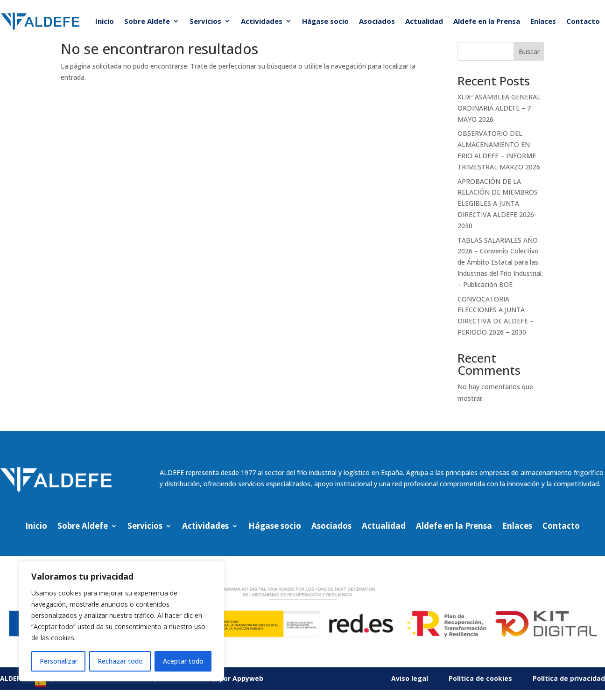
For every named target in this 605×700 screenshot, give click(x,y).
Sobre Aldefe (147, 21)
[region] (121, 621)
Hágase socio (325, 21)
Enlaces (543, 21)
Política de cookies (480, 678)
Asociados (377, 21)
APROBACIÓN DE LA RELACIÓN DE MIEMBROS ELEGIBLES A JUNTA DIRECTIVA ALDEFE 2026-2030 (498, 203)
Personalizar (59, 661)
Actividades (262, 21)
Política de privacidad (569, 678)
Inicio (105, 21)
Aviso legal (410, 678)
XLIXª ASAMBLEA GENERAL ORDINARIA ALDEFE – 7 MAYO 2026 (499, 108)
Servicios (205, 21)
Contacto (583, 21)
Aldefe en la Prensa (487, 21)
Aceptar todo (183, 661)
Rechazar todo (120, 661)
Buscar (529, 52)
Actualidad (424, 21)
